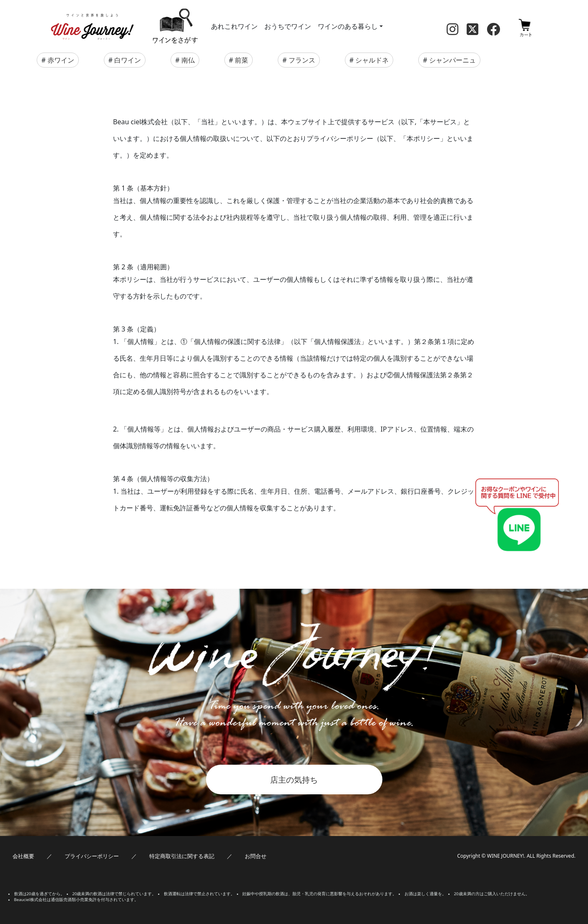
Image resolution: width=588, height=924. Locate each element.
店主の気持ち (294, 780)
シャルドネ (372, 60)
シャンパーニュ (452, 60)
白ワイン (128, 60)
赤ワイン (61, 60)
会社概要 (23, 856)
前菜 (241, 60)
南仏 (188, 60)
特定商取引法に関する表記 (182, 856)
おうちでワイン (288, 26)
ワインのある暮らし (348, 26)
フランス (302, 60)
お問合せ (256, 856)
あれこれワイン (234, 26)
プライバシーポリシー (92, 856)
